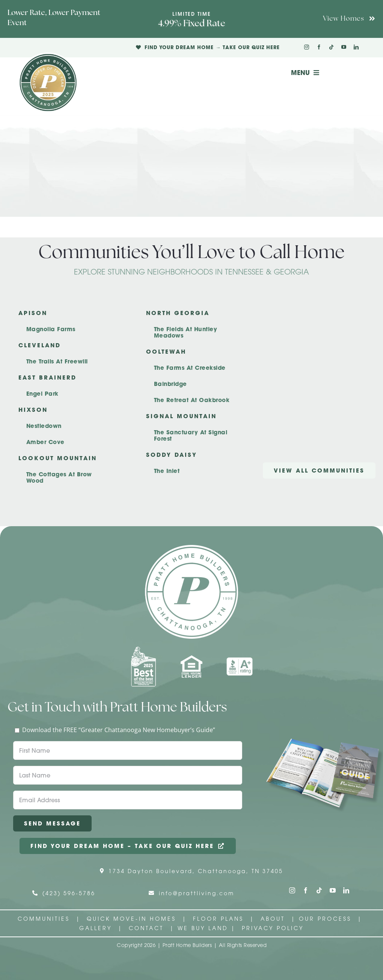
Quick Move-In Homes (133, 919)
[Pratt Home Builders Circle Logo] (191, 548)
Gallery (96, 928)
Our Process (327, 919)
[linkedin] (356, 47)
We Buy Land (203, 928)
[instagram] (307, 47)
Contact (148, 928)
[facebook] (319, 47)
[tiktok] (331, 47)
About (274, 919)
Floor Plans (218, 919)
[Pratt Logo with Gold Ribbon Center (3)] (48, 56)
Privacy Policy (273, 928)
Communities (44, 919)
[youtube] (344, 47)
